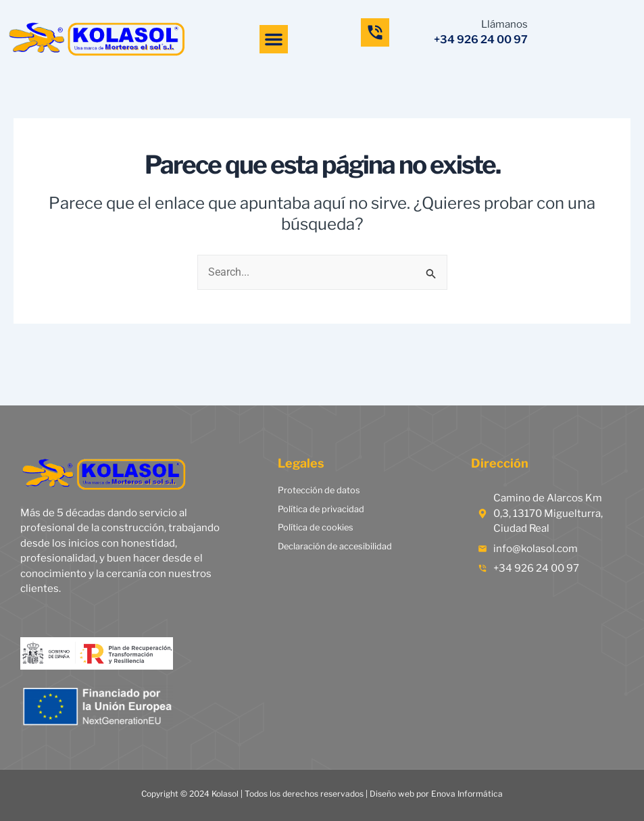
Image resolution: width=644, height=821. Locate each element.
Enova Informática (467, 794)
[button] (274, 39)
